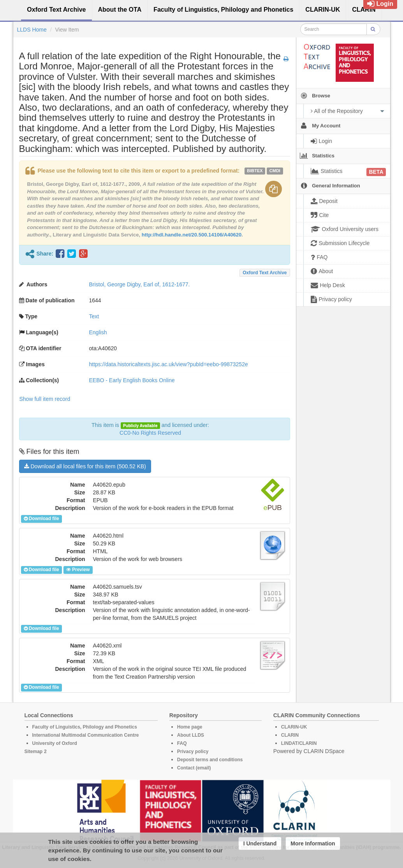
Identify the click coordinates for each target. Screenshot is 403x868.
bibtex (255, 171)
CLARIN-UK (294, 727)
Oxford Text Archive (265, 273)
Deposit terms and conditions (210, 760)
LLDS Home (32, 30)
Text (94, 316)
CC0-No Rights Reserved (150, 433)
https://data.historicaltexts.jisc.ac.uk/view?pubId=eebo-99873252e (169, 364)
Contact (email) (194, 768)
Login (380, 4)
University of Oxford (55, 743)
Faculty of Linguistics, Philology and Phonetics (85, 727)
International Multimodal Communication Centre (86, 735)
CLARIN (290, 735)
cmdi (275, 171)
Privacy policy (193, 752)
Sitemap (34, 752)
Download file (41, 519)
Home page (190, 727)
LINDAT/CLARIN (299, 743)
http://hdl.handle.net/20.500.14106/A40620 (192, 235)
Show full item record (45, 399)
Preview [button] (78, 570)
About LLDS (191, 735)
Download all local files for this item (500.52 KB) (85, 466)
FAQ (182, 743)
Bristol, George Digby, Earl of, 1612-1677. (140, 284)
